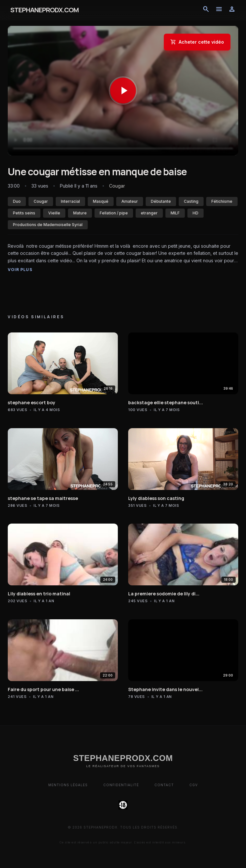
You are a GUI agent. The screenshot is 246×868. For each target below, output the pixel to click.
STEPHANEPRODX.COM (45, 10)
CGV (194, 785)
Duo (17, 201)
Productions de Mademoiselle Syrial (48, 225)
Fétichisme (222, 201)
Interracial (70, 201)
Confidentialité (121, 785)
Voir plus (20, 270)
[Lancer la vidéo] (123, 91)
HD (196, 213)
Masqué (101, 201)
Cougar (41, 201)
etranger (149, 213)
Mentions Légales (68, 785)
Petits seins (24, 213)
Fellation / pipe (114, 213)
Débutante (161, 201)
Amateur (130, 201)
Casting (191, 201)
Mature (80, 213)
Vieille (54, 213)
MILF (175, 213)
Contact (164, 785)
